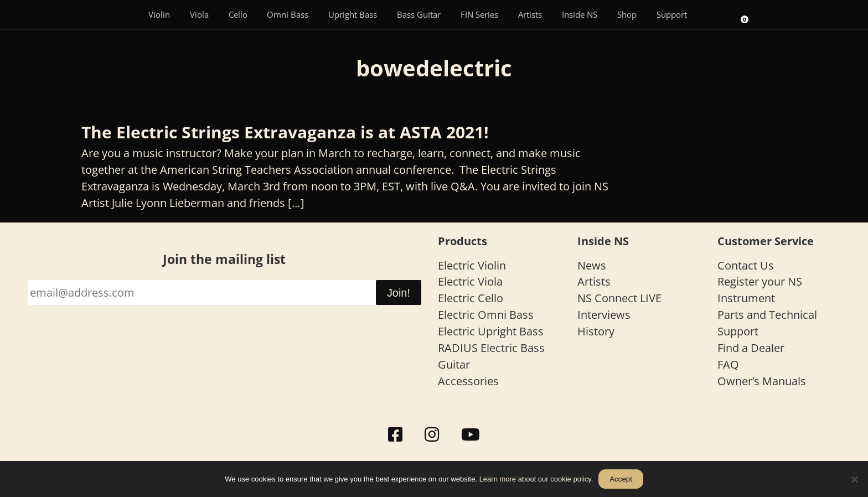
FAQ (728, 364)
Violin (159, 14)
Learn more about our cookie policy (535, 479)
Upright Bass (353, 14)
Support (672, 14)
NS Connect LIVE (619, 298)
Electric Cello (471, 298)
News (592, 265)
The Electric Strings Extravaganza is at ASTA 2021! (285, 132)
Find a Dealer (751, 348)
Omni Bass (288, 14)
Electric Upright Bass (491, 331)
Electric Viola (470, 281)
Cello (238, 14)
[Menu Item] (122, 14)
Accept (621, 479)
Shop (627, 14)
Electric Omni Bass (486, 315)
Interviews (604, 315)
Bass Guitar (419, 14)
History (596, 331)
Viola (199, 14)
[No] (854, 479)
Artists (530, 14)
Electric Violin (472, 265)
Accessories (468, 381)
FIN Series (479, 14)
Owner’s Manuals (762, 381)
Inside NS (580, 14)
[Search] (712, 14)
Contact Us (746, 265)
